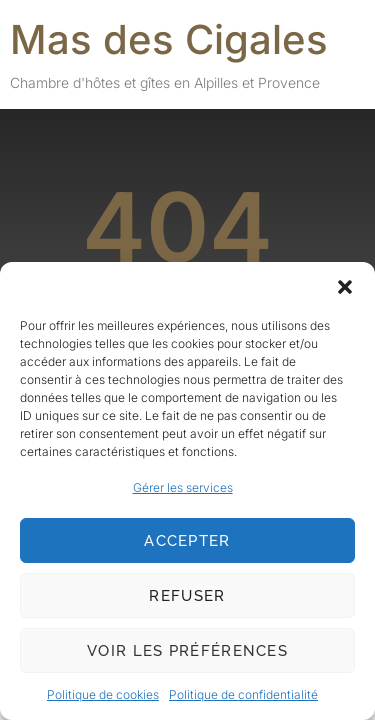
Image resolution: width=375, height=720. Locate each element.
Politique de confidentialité (243, 694)
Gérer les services (183, 487)
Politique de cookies (103, 694)
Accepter (187, 541)
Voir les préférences (187, 651)
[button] (345, 287)
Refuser (187, 596)
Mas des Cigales (169, 39)
